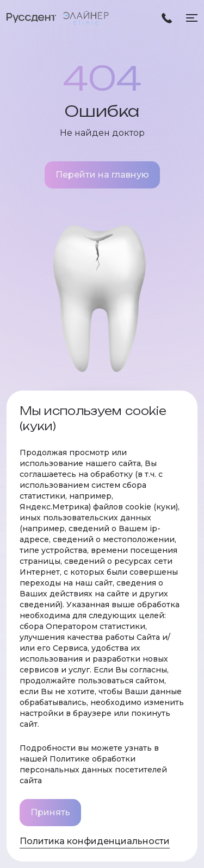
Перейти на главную (102, 175)
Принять (50, 812)
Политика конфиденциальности (95, 841)
